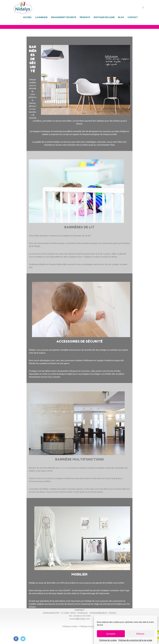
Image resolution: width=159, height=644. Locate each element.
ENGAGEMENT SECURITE (64, 17)
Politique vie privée (88, 626)
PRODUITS (85, 17)
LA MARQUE (41, 17)
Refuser (140, 634)
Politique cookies (70, 626)
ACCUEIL (27, 17)
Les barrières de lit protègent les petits (46, 254)
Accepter (111, 634)
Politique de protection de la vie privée (135, 640)
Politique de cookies (108, 640)
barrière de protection (44, 478)
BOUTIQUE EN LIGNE (104, 17)
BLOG (121, 17)
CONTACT (133, 17)
